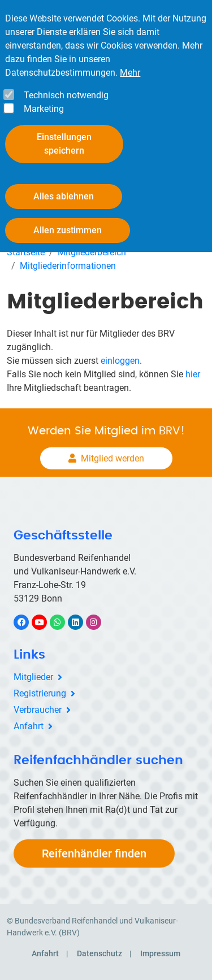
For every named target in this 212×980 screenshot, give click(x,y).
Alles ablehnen (64, 196)
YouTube (46, 622)
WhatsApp (63, 622)
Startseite (26, 252)
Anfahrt (29, 726)
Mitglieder (33, 677)
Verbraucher (38, 710)
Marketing (44, 109)
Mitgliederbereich (92, 252)
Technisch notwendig (66, 95)
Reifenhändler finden (94, 853)
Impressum (160, 953)
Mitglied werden (113, 458)
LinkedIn (81, 622)
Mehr (130, 73)
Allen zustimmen (68, 230)
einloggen (120, 361)
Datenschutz (99, 953)
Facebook (27, 622)
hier (193, 374)
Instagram (99, 622)
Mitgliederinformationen (68, 266)
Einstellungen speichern (64, 144)
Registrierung (40, 693)
